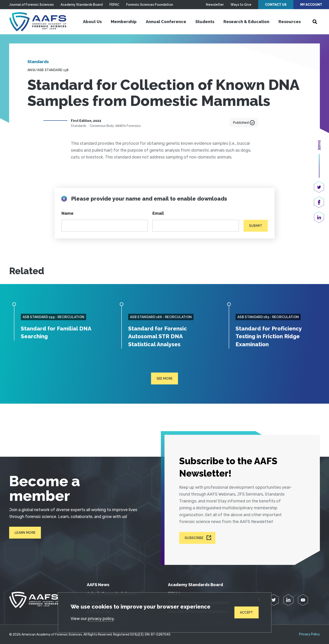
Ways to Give (241, 5)
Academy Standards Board (82, 5)
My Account (311, 5)
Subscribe (194, 537)
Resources (290, 22)
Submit (256, 226)
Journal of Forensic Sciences (31, 5)
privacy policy (101, 619)
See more (165, 378)
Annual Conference (166, 22)
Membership (124, 22)
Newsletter (215, 5)
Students (205, 22)
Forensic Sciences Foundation (150, 5)
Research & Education (246, 22)
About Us (92, 22)
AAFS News (98, 584)
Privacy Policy (309, 634)
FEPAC (114, 5)
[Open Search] (315, 22)
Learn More (25, 532)
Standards (38, 62)
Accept (247, 612)
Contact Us (276, 5)
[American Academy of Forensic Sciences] (38, 22)
